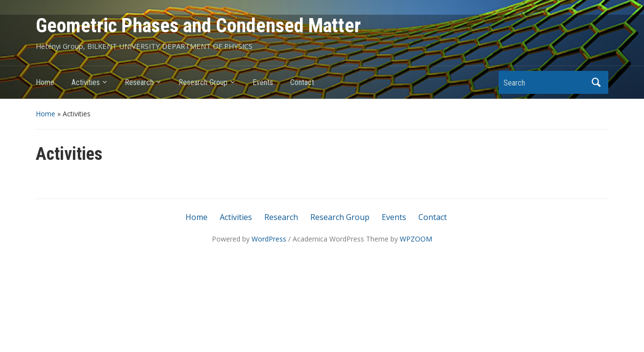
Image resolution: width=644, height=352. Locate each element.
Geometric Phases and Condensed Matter (198, 26)
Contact (302, 82)
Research (139, 82)
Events (263, 82)
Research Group (203, 82)
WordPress (269, 239)
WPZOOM (416, 239)
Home (45, 82)
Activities (86, 82)
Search (596, 82)
